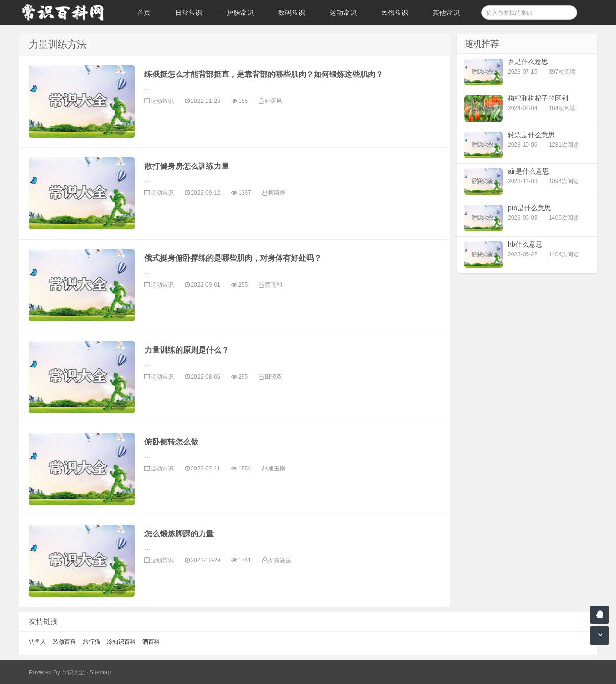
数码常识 (292, 13)
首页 (144, 13)
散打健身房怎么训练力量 (187, 166)
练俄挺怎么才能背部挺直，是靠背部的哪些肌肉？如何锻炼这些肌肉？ (264, 74)
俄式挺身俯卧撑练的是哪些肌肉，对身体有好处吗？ (233, 258)
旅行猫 (91, 642)
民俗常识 (395, 13)
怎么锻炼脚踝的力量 (179, 534)
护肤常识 (240, 13)
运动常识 (343, 13)
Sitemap (100, 672)
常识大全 (73, 672)
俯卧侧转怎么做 (171, 442)
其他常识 (446, 13)
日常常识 (189, 13)
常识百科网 (67, 13)
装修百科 (64, 642)
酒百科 (151, 642)
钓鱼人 (38, 642)
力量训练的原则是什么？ (187, 350)
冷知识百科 (121, 642)
